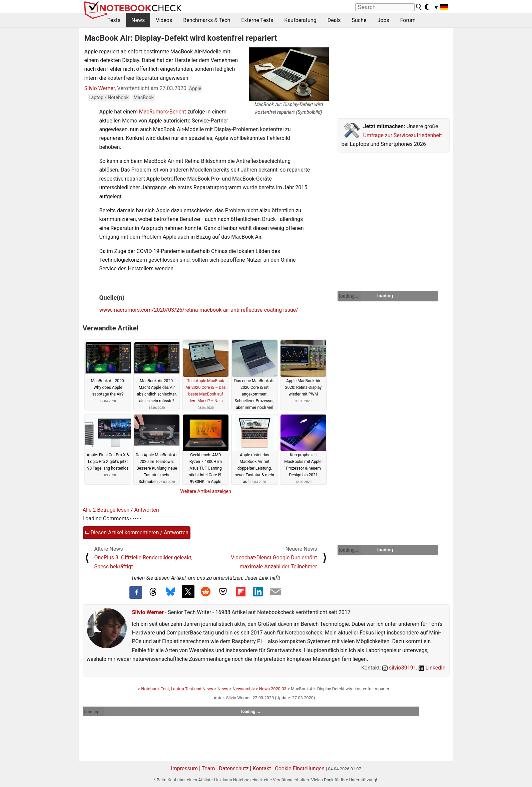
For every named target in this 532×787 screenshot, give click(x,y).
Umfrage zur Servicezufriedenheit (403, 135)
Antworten (147, 510)
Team (208, 768)
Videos (164, 20)
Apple (195, 89)
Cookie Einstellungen (300, 768)
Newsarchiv (243, 689)
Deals (334, 20)
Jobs (383, 20)
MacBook (144, 98)
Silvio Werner (100, 88)
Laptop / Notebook (109, 98)
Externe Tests (257, 20)
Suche (359, 20)
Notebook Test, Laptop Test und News (177, 689)
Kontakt (262, 768)
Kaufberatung (300, 20)
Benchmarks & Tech (207, 20)
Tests (114, 20)
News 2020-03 (273, 689)
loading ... (349, 296)
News (138, 20)
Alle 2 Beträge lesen (106, 510)
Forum (408, 20)
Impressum (184, 768)
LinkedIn (432, 668)
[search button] (419, 7)
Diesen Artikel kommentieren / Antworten (137, 533)
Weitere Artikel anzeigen (206, 491)
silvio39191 (399, 668)
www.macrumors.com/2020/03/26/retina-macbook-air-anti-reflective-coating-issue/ (199, 310)
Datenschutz (234, 768)
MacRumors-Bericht (163, 112)
